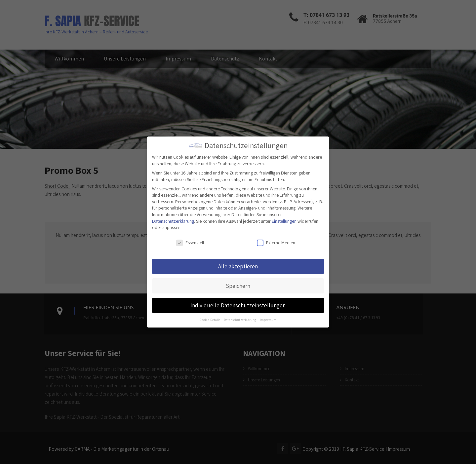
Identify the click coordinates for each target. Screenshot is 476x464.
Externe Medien (276, 243)
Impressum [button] (268, 320)
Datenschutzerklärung (173, 221)
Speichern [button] (238, 286)
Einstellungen (284, 221)
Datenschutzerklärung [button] (240, 320)
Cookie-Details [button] (210, 320)
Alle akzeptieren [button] (238, 266)
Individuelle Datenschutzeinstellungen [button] (238, 305)
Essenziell (190, 243)
